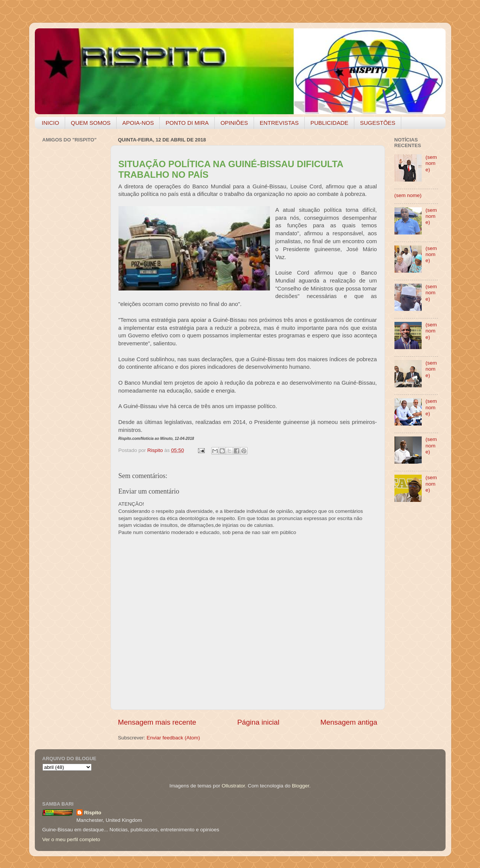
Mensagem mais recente (157, 722)
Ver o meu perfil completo (71, 839)
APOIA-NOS (138, 123)
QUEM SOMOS (91, 123)
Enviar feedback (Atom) (173, 738)
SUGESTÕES (378, 123)
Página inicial (258, 722)
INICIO (50, 123)
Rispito (93, 813)
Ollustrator (234, 786)
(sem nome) (431, 163)
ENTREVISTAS (279, 123)
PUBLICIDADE (329, 123)
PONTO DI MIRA (187, 123)
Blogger (301, 786)
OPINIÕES (234, 123)
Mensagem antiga (349, 722)
